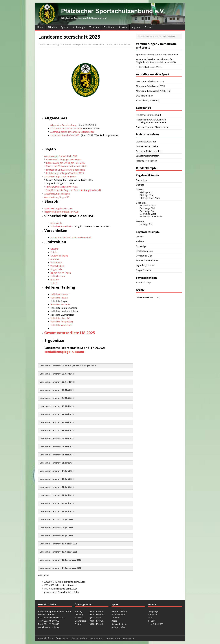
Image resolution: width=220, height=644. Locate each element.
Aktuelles (52, 27)
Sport (64, 27)
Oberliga (140, 185)
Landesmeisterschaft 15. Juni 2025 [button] (57, 479)
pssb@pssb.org (52, 627)
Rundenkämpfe (119, 615)
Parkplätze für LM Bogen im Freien (63, 190)
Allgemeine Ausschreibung (63, 125)
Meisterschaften (122, 44)
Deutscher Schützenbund (148, 115)
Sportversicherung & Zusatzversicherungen (157, 55)
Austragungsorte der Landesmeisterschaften (72, 132)
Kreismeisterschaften (146, 161)
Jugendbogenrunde (145, 265)
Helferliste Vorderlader (61, 325)
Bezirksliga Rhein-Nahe (151, 217)
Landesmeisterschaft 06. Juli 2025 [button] (56, 528)
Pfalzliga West (147, 195)
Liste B (54, 283)
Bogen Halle (56, 269)
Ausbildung (78, 27)
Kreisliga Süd (146, 224)
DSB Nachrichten (144, 96)
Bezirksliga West (148, 214)
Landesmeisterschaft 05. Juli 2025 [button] (56, 519)
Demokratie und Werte (150, 67)
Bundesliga (141, 180)
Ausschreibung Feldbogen (57, 194)
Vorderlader (56, 263)
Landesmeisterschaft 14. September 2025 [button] (60, 568)
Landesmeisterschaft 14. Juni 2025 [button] (57, 471)
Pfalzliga (140, 190)
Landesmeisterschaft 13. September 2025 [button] (60, 560)
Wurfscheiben (57, 266)
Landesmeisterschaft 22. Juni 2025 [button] (57, 495)
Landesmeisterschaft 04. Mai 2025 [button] (57, 398)
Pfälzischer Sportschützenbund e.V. (71, 638)
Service (122, 27)
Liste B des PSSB (156, 624)
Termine (149, 27)
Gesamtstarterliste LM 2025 (70, 333)
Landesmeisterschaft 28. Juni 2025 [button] (57, 503)
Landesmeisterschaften (102, 44)
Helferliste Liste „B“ (60, 318)
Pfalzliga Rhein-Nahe (150, 198)
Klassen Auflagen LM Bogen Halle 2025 (66, 163)
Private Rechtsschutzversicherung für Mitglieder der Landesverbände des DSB (156, 61)
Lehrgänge (153, 611)
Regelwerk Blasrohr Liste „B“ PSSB (61, 212)
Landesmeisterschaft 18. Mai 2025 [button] (57, 430)
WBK (150, 618)
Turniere (116, 618)
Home (40, 27)
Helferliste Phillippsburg (62, 322)
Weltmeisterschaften (146, 142)
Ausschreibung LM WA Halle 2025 (61, 156)
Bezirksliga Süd (147, 208)
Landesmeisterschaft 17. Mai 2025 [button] (57, 422)
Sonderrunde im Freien (147, 260)
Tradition (108, 27)
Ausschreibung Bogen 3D (57, 197)
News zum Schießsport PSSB (150, 86)
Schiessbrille (56, 223)
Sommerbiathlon (119, 624)
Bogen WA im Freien (61, 273)
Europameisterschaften (148, 146)
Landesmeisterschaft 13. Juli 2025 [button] (56, 536)
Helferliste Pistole (59, 298)
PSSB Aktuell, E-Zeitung (148, 100)
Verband (93, 27)
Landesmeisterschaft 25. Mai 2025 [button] (57, 447)
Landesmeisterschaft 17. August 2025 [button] (58, 552)
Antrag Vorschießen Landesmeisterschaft (71, 237)
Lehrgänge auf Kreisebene (153, 122)
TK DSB (151, 621)
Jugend (135, 27)
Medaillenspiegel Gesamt (64, 352)
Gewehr (54, 249)
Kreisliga (140, 221)
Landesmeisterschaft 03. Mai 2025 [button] (57, 390)
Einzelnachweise (113, 638)
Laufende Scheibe (59, 256)
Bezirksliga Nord (148, 205)
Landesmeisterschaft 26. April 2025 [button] (57, 374)
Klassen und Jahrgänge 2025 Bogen (64, 159)
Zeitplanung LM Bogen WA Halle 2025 (65, 173)
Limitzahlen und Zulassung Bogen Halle (66, 170)
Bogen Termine (144, 270)
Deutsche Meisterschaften (149, 151)
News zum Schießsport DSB (150, 81)
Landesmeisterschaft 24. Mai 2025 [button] (57, 439)
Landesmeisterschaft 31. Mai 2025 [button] (57, 455)
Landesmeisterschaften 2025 (65, 135)
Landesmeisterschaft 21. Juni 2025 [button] (57, 487)
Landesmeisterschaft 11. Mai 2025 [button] (57, 414)
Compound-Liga (144, 256)
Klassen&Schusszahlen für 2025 (66, 128)
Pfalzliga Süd (146, 192)
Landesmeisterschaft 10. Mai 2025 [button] (57, 406)
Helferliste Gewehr (60, 294)
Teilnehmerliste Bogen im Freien (62, 187)
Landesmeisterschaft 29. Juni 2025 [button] (57, 511)
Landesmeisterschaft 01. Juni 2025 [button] (57, 463)
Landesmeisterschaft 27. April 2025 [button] (57, 382)
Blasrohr (55, 280)
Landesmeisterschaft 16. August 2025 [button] (58, 544)
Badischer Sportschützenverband (152, 127)
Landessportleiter (79, 44)
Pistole (54, 252)
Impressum (128, 638)
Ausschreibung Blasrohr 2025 (59, 208)
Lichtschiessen (58, 276)
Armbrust (55, 259)
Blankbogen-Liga (144, 251)
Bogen (115, 621)
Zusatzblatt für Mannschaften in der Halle (67, 166)
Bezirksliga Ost (147, 211)
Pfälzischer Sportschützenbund (151, 120)
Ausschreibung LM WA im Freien (60, 177)
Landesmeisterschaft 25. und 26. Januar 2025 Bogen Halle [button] (68, 366)
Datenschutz (96, 638)
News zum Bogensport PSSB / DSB (154, 91)
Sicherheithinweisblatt (61, 226)
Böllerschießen (118, 627)
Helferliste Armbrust (60, 305)
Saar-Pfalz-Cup (143, 283)
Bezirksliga (141, 203)
